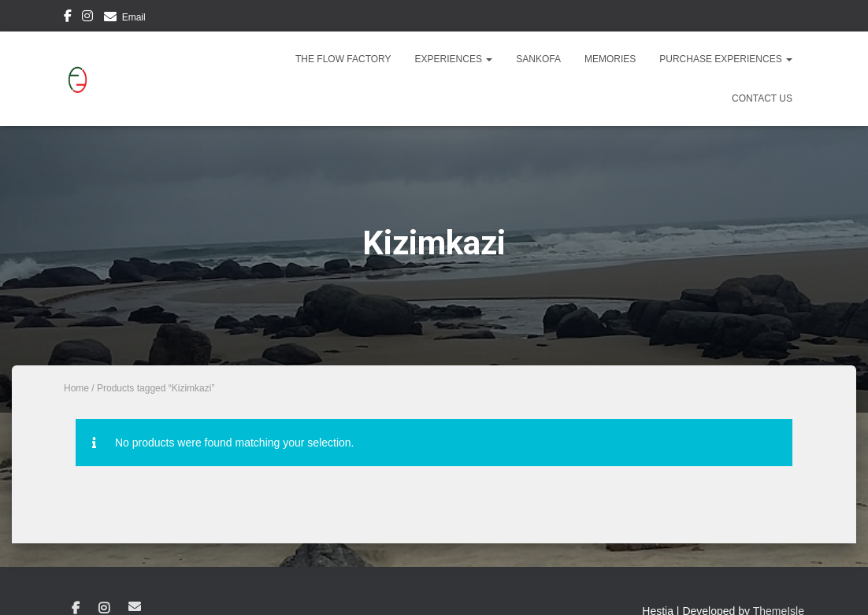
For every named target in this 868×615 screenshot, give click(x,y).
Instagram (87, 18)
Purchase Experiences (726, 59)
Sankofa (538, 59)
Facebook (68, 18)
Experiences (454, 59)
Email (134, 17)
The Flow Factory (343, 59)
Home (76, 388)
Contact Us (762, 98)
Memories (610, 59)
